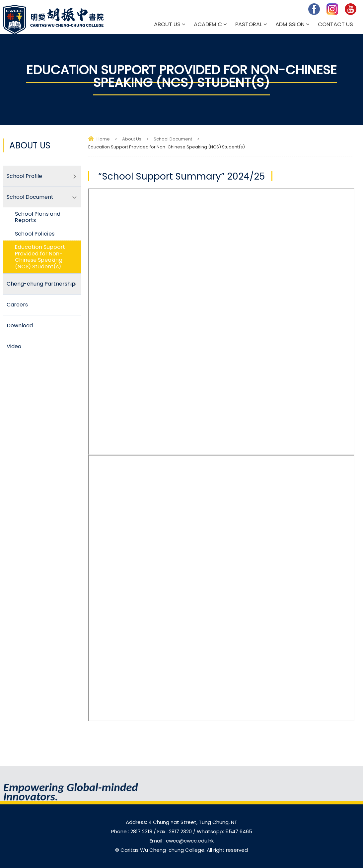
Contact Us (335, 24)
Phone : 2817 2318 (132, 831)
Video (14, 346)
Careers (17, 305)
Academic (208, 24)
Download (20, 325)
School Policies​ (35, 234)
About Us (167, 24)
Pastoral (249, 24)
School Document (173, 139)
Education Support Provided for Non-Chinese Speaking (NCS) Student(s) (40, 257)
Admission (290, 24)
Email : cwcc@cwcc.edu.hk (182, 841)
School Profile (24, 176)
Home (103, 139)
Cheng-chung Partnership (41, 284)
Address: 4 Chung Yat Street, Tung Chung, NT (181, 822)
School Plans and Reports (38, 217)
